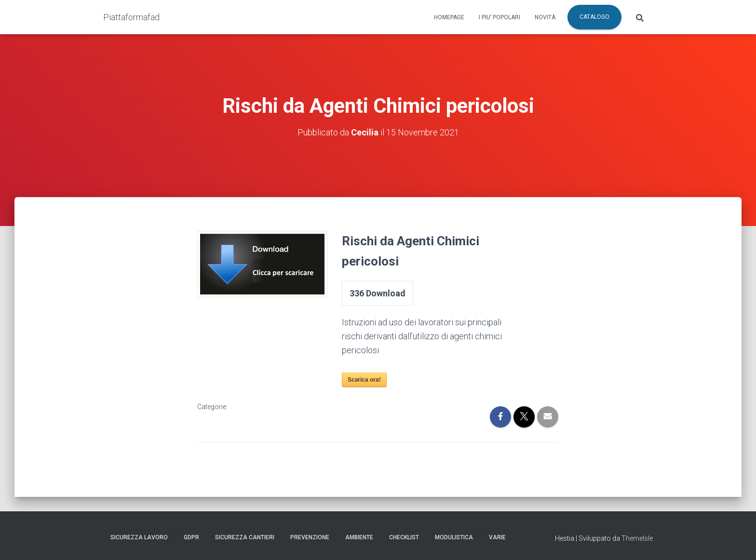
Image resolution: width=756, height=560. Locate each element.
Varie (497, 537)
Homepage (449, 17)
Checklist (404, 537)
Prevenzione (310, 537)
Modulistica (454, 537)
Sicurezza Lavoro (139, 537)
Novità (545, 17)
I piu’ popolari (499, 17)
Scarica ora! (364, 380)
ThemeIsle (637, 538)
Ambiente (359, 537)
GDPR (191, 537)
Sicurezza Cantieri (245, 537)
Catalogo (594, 17)
